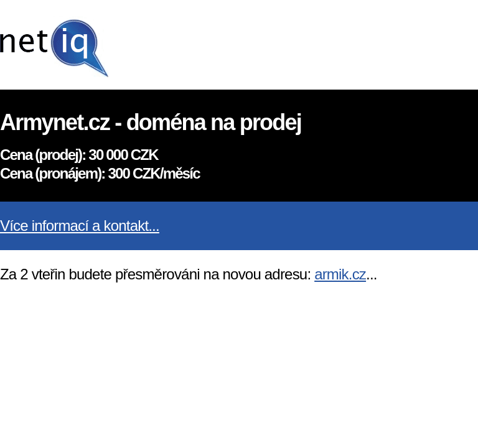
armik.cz (340, 274)
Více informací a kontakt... (80, 226)
